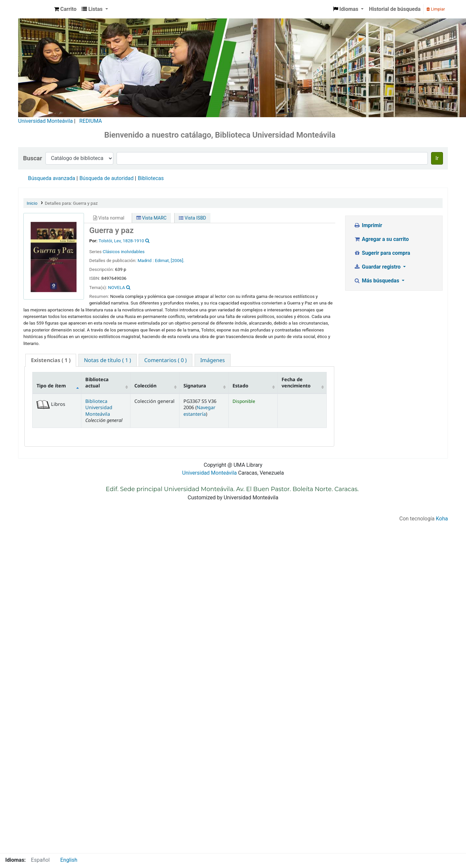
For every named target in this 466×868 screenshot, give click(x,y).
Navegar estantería (199, 410)
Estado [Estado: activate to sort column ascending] (240, 386)
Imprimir (368, 225)
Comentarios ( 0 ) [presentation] (165, 360)
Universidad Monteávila (45, 121)
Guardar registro (378, 267)
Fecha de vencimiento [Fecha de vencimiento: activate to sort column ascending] (296, 382)
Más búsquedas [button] (377, 281)
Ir (437, 158)
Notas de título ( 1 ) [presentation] (108, 360)
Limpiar (436, 9)
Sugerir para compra (382, 253)
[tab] (51, 360)
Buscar (33, 158)
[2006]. (178, 260)
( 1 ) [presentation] (51, 360)
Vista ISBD (192, 218)
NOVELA (117, 287)
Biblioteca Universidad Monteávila (35, 9)
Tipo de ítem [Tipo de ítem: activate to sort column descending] (51, 386)
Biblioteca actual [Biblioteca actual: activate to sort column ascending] (97, 382)
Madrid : (146, 260)
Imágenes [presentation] (213, 360)
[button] (65, 9)
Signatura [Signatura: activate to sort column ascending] (195, 386)
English (69, 860)
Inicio (32, 203)
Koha (442, 519)
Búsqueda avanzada (52, 178)
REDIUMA (91, 121)
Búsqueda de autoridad (106, 178)
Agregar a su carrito (381, 239)
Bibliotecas (151, 178)
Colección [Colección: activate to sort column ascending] (145, 386)
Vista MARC (151, 218)
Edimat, (162, 260)
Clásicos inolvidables (124, 251)
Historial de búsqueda (395, 9)
